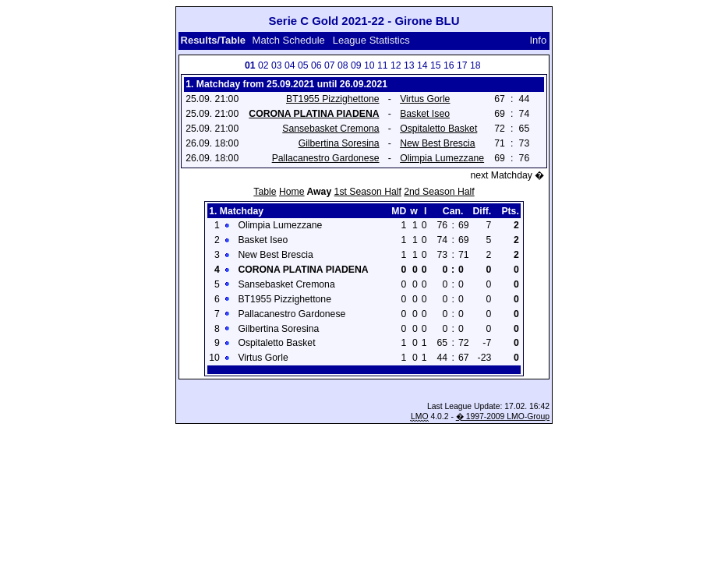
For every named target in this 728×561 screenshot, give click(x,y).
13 (409, 65)
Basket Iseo (425, 114)
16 (449, 65)
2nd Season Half (439, 192)
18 (475, 65)
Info (539, 40)
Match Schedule (289, 40)
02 (263, 65)
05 (303, 65)
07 (330, 65)
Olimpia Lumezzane (442, 158)
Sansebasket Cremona (330, 129)
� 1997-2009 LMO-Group (503, 416)
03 (277, 65)
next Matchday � (507, 175)
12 (396, 65)
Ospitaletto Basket (438, 129)
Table (265, 192)
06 (316, 65)
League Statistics (371, 40)
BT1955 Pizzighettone (333, 99)
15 (436, 65)
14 (422, 65)
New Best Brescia (437, 143)
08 (343, 65)
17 (462, 65)
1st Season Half (368, 192)
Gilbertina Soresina (339, 143)
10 (369, 65)
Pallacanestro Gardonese (326, 158)
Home (292, 192)
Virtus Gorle (425, 99)
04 (290, 65)
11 (383, 65)
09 (356, 65)
